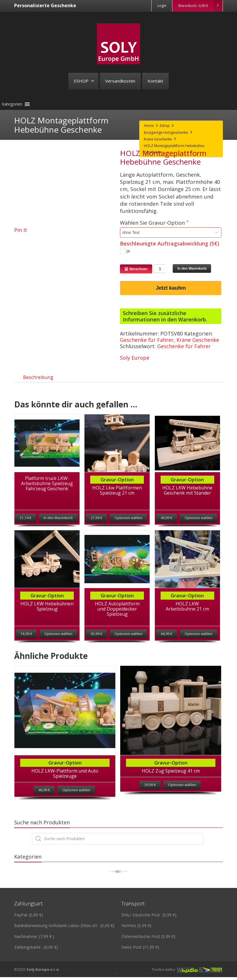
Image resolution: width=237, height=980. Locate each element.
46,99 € (44, 801)
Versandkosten (120, 81)
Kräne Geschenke (198, 340)
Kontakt (155, 81)
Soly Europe (135, 358)
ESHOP (84, 81)
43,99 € (96, 639)
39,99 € (150, 796)
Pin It (21, 230)
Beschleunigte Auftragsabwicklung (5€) (170, 243)
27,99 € (96, 524)
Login (162, 6)
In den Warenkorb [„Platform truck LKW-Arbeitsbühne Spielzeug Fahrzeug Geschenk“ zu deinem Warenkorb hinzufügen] (58, 524)
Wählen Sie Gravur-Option (153, 223)
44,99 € (167, 639)
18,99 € (26, 639)
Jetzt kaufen (171, 288)
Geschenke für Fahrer (147, 340)
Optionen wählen (128, 524)
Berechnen (136, 269)
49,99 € (167, 524)
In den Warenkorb (192, 268)
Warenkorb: (200, 6)
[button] (12, 104)
